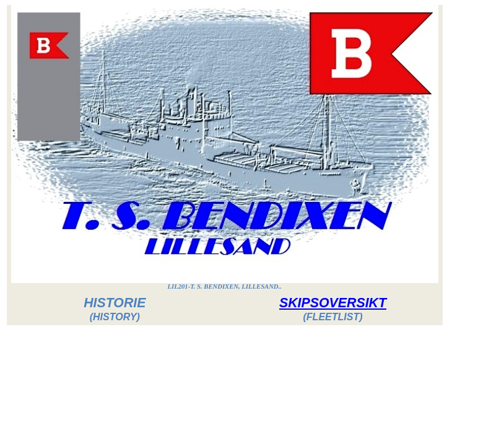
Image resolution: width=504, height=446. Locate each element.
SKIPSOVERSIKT (333, 303)
